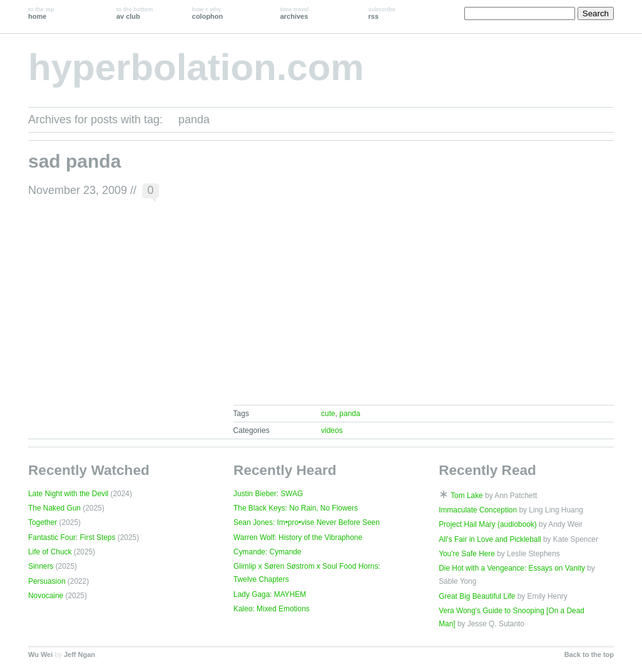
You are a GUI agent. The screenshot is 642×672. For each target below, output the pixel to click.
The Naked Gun (54, 508)
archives (295, 13)
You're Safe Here (467, 554)
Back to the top (589, 654)
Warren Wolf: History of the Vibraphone (298, 537)
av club (135, 13)
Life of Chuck (50, 552)
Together (43, 522)
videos (332, 430)
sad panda (74, 161)
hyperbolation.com (196, 67)
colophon (207, 13)
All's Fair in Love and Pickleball (490, 539)
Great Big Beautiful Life (477, 596)
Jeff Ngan (79, 654)
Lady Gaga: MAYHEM (270, 594)
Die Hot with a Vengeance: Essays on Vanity (512, 568)
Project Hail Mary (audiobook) (488, 524)
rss (382, 13)
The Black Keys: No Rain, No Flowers (296, 508)
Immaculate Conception (478, 510)
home (41, 13)
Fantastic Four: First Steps (72, 537)
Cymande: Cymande (267, 552)
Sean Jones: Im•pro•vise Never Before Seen (307, 522)
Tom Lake (467, 496)
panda (349, 414)
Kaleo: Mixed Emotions (272, 609)
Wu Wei (40, 654)
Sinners (41, 566)
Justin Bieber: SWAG (268, 494)
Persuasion (47, 581)
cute (328, 414)
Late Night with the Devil (68, 494)
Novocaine (46, 596)
